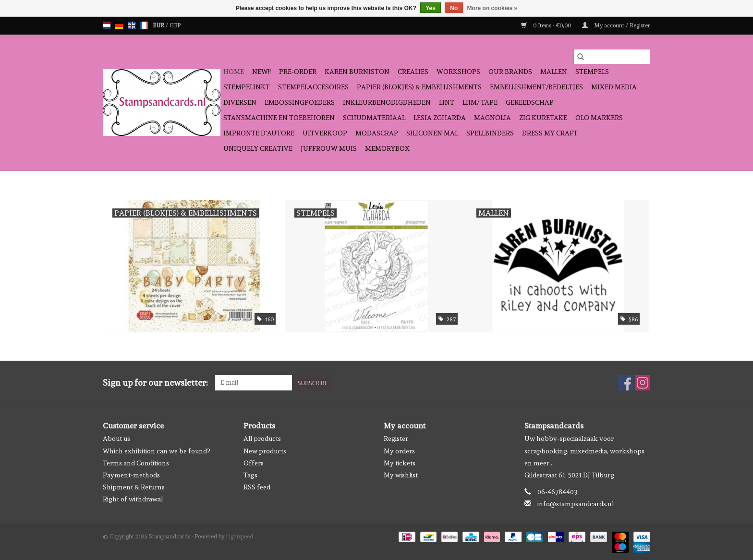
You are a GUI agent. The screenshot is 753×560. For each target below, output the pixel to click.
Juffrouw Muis (329, 148)
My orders (399, 451)
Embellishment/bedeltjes (536, 87)
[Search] (612, 57)
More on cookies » (492, 8)
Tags (250, 475)
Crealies (413, 72)
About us (116, 438)
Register (396, 438)
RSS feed (257, 487)
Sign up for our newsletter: (155, 383)
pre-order (298, 72)
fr (144, 25)
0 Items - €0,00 (547, 25)
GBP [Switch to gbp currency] (175, 25)
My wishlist (401, 475)
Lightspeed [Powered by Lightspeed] (239, 536)
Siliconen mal (432, 133)
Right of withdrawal (133, 499)
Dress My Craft (550, 133)
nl (107, 25)
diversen (240, 102)
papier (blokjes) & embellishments (419, 87)
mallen (554, 72)
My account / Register (616, 25)
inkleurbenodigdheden (387, 102)
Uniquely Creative (258, 148)
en (132, 25)
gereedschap (530, 102)
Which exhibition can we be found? (156, 451)
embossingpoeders (300, 102)
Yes (431, 8)
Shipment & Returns (134, 487)
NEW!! (261, 72)
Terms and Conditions (136, 463)
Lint (447, 102)
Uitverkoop (325, 133)
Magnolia (492, 118)
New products (265, 451)
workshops (458, 72)
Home (234, 72)
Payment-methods (131, 475)
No (454, 8)
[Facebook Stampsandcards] (626, 383)
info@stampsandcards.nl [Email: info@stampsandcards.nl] (576, 504)
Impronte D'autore (259, 133)
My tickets (400, 463)
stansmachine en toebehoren (279, 118)
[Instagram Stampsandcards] (643, 383)
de (119, 25)
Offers (254, 463)
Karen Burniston (357, 72)
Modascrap (377, 133)
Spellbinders (490, 133)
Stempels (592, 72)
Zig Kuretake (543, 118)
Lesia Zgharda (440, 118)
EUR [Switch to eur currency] (159, 25)
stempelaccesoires (313, 87)
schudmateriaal (374, 118)
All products (262, 438)
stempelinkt (247, 87)
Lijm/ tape (480, 102)
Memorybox (387, 148)
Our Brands (510, 72)
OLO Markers (599, 118)
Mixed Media (614, 87)
